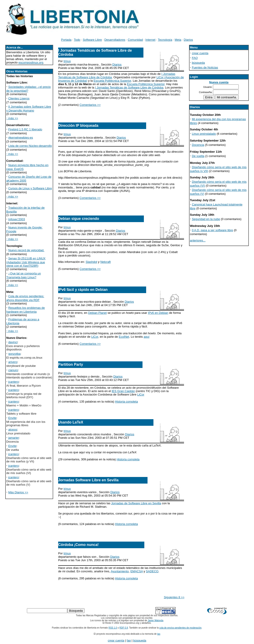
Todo (77, 40)
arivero (13, 362)
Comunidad (135, 40)
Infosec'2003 (17, 219)
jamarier (14, 438)
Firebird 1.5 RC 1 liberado (25, 129)
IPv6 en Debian (158, 313)
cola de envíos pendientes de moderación (180, 628)
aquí (146, 337)
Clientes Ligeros (19, 98)
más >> (12, 118)
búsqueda (198, 63)
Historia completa (126, 402)
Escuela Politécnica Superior (112, 81)
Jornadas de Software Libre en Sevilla (136, 503)
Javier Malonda (156, 620)
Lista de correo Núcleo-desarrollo (30, 146)
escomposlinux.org (31, 62)
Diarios (188, 40)
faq (129, 640)
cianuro (13, 370)
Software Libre (92, 40)
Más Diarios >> (18, 492)
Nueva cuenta (219, 82)
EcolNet (124, 337)
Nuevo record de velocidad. (26, 250)
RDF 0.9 (124, 628)
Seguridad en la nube (206, 219)
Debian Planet (97, 313)
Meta (178, 40)
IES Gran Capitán (123, 391)
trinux (67, 61)
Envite (12, 418)
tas (159, 634)
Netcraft (106, 262)
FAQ (195, 58)
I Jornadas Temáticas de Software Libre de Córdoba (129, 87)
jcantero (13, 382)
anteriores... (198, 240)
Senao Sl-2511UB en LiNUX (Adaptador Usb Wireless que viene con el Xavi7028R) (26, 262)
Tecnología (165, 40)
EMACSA (137, 571)
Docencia (198, 145)
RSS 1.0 (113, 628)
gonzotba (14, 354)
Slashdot (92, 262)
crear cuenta (200, 53)
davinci (13, 342)
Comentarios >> (90, 105)
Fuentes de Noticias (205, 67)
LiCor (95, 337)
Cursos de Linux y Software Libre (30, 188)
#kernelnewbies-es (21, 138)
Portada (66, 40)
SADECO (152, 571)
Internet (150, 40)
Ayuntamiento (120, 571)
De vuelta (198, 156)
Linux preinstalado (204, 134)
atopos (13, 430)
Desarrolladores (115, 40)
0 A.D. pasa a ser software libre (212, 230)
